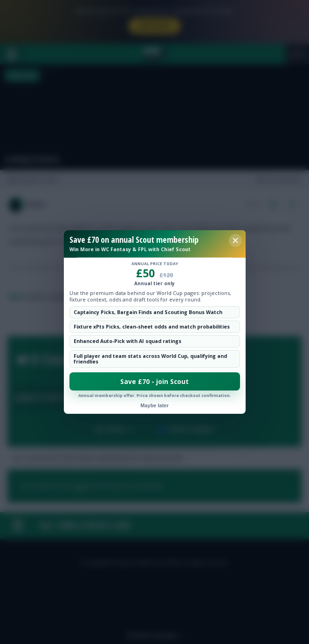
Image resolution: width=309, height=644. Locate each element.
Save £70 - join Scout (154, 382)
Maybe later (154, 405)
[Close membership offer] (235, 240)
